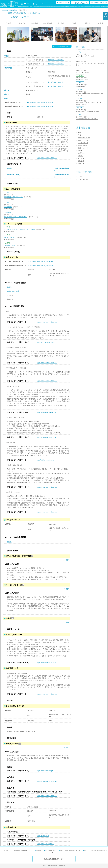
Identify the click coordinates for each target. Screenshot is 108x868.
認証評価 (81, 161)
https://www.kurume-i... (56, 60)
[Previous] (7, 35)
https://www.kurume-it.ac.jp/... (47, 158)
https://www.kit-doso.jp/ (45, 771)
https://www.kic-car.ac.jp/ (45, 844)
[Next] (101, 35)
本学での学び (21, 23)
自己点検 (81, 158)
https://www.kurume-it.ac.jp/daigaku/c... (42, 262)
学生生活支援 (34, 23)
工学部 (9, 168)
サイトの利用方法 (50, 850)
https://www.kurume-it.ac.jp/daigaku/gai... (40, 102)
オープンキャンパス (10, 238)
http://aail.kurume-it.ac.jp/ (45, 460)
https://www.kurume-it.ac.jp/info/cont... (41, 266)
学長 (80, 135)
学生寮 (80, 151)
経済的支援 (82, 153)
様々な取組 (61, 23)
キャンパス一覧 (83, 143)
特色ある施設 (83, 145)
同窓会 (80, 156)
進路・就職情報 (48, 23)
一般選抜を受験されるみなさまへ (87, 119)
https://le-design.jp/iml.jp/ (45, 342)
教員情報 (87, 23)
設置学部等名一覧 (84, 138)
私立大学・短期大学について (23, 850)
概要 (80, 133)
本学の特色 (8, 23)
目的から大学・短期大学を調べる (70, 850)
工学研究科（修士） (14, 175)
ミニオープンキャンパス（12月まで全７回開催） (20, 230)
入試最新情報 (8, 207)
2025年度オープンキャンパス (13, 197)
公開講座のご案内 (9, 245)
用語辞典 (38, 850)
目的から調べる (13, 10)
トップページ (5, 10)
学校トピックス (83, 140)
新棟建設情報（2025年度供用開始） (15, 217)
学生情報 (74, 23)
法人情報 (81, 163)
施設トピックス (83, 148)
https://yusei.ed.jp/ (43, 836)
